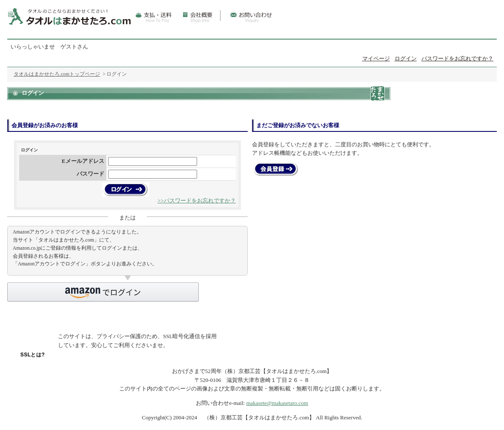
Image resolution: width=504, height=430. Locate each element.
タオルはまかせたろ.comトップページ (57, 74)
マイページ (376, 58)
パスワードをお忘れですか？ (457, 58)
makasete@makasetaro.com (277, 403)
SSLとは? (33, 355)
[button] (103, 292)
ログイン (406, 58)
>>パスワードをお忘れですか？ (197, 201)
